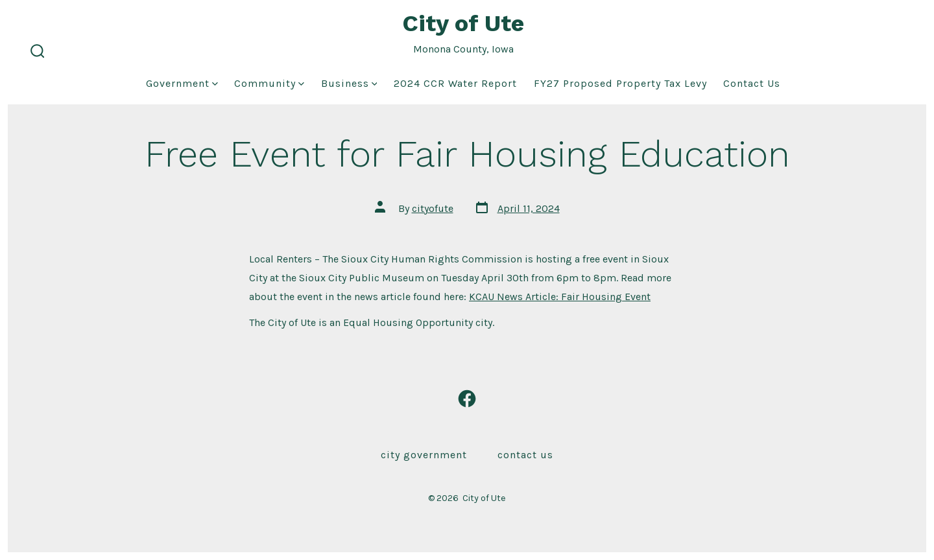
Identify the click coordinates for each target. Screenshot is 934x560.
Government (182, 83)
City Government (424, 455)
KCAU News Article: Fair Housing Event (560, 297)
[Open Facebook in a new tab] (467, 399)
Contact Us (752, 83)
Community (269, 83)
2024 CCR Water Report (455, 83)
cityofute (433, 208)
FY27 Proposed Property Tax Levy (620, 83)
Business (349, 83)
